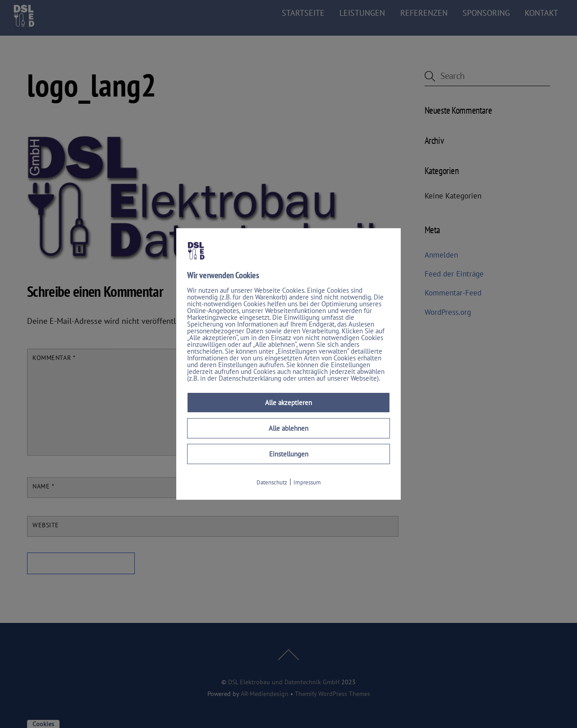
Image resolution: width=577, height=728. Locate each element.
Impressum (307, 482)
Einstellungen (289, 454)
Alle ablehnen (288, 428)
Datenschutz (272, 482)
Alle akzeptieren (288, 403)
